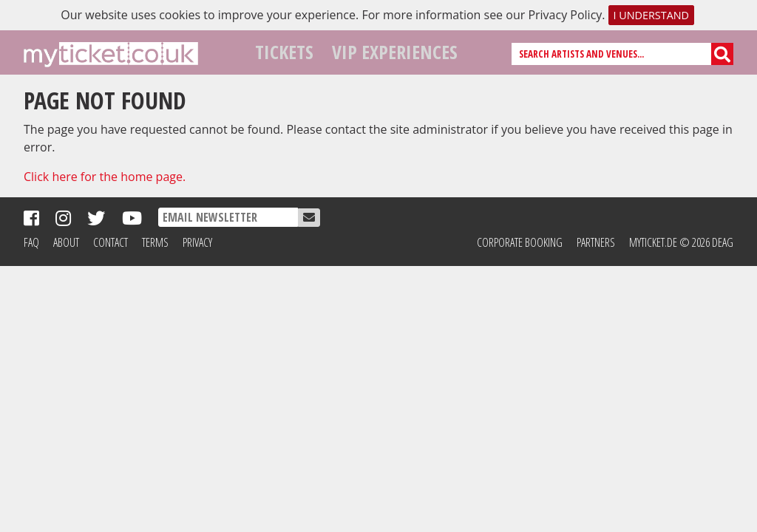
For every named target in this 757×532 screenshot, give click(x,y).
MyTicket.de (653, 242)
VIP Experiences (395, 52)
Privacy (197, 242)
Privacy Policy (565, 15)
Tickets (284, 52)
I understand (651, 15)
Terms (155, 242)
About (66, 242)
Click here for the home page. (105, 177)
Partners (596, 242)
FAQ (31, 242)
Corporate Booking (520, 242)
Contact (111, 242)
